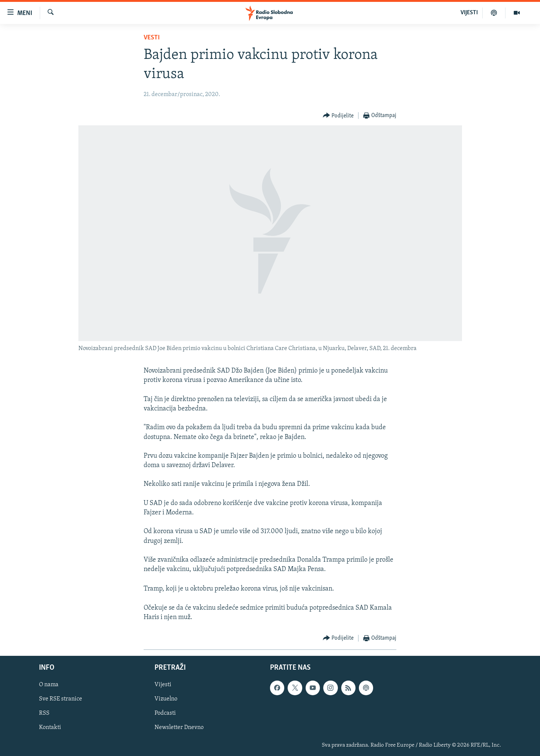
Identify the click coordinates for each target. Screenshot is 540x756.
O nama (49, 685)
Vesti (152, 38)
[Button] (338, 116)
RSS (44, 714)
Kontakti (50, 728)
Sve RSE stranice (61, 699)
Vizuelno (166, 699)
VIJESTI (469, 13)
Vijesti (163, 685)
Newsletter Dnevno (179, 728)
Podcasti (165, 714)
